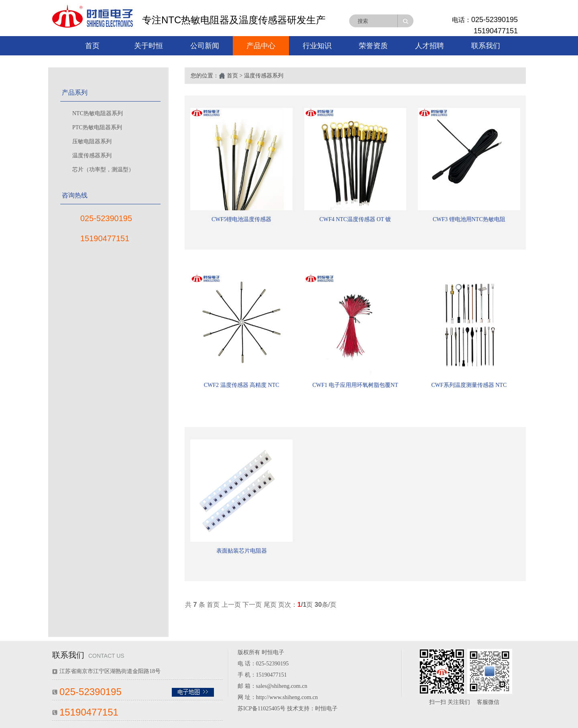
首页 (92, 46)
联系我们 (486, 46)
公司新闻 (205, 46)
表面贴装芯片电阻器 (242, 551)
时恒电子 (326, 709)
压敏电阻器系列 (92, 141)
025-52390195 (495, 20)
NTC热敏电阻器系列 (98, 113)
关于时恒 (149, 46)
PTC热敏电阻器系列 (97, 127)
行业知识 (317, 46)
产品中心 (261, 46)
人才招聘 (429, 46)
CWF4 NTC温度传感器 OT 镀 (355, 219)
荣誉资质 (373, 46)
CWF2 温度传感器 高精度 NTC (242, 385)
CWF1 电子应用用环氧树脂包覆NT (355, 385)
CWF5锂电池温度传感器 (241, 219)
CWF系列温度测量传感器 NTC (469, 385)
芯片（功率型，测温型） (103, 170)
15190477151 (496, 31)
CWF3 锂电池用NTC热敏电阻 (469, 219)
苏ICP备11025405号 (262, 709)
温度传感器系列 (92, 156)
